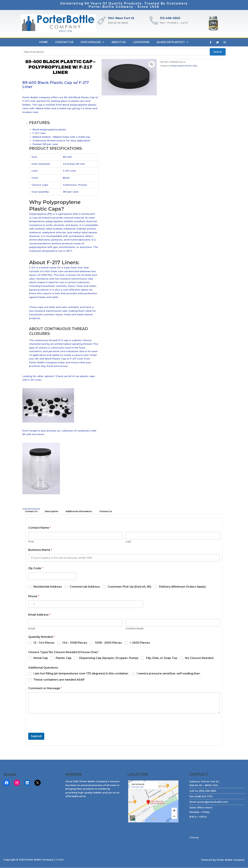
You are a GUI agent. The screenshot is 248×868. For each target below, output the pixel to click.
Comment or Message (45, 689)
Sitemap (195, 838)
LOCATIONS (143, 42)
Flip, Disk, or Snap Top (162, 658)
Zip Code (36, 569)
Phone (34, 597)
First (31, 542)
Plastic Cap (64, 658)
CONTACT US (63, 42)
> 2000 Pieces (140, 643)
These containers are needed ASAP (59, 680)
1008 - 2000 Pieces (108, 643)
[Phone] (86, 605)
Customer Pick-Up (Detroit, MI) (129, 587)
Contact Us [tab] (32, 512)
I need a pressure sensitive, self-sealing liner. (169, 674)
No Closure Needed (199, 658)
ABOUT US (119, 42)
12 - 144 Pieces (44, 643)
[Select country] (32, 605)
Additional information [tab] (82, 512)
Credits (60, 860)
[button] (151, 64)
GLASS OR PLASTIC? (175, 42)
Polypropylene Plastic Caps (184, 66)
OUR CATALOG (92, 42)
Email (32, 629)
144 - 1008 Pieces (75, 643)
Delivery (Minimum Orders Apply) (182, 587)
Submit (36, 736)
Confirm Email (135, 629)
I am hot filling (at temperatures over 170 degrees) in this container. (81, 674)
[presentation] (54, 731)
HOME (41, 42)
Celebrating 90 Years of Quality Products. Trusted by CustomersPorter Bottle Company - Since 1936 (124, 5)
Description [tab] (53, 512)
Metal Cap (41, 658)
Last (128, 542)
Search (218, 52)
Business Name (40, 550)
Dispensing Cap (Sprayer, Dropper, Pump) (109, 658)
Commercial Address (85, 587)
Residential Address (48, 587)
